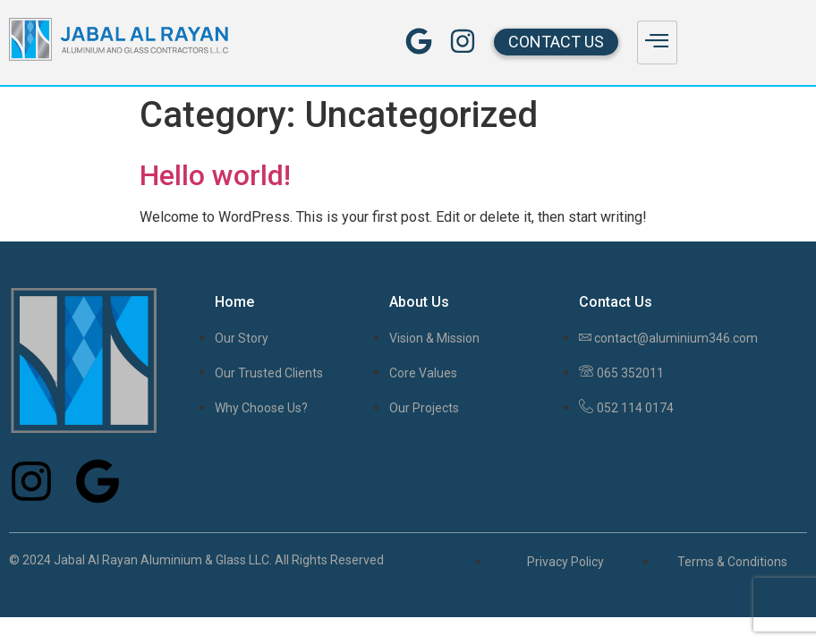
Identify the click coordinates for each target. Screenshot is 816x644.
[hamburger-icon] (657, 42)
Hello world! (215, 175)
